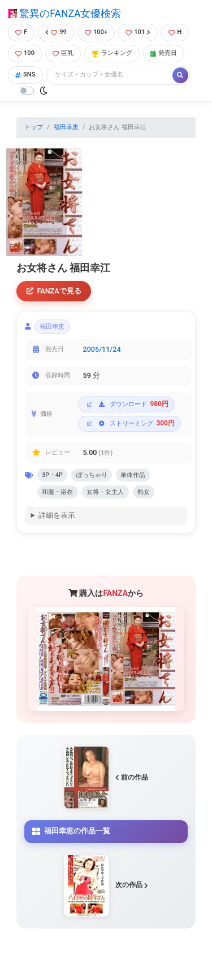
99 (56, 32)
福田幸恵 (66, 127)
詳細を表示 (57, 515)
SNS (25, 74)
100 (25, 53)
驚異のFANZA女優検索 (64, 14)
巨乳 (63, 53)
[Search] (110, 75)
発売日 (164, 53)
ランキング (112, 53)
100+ (96, 32)
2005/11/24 (102, 349)
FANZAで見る (54, 291)
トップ (34, 127)
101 (138, 32)
